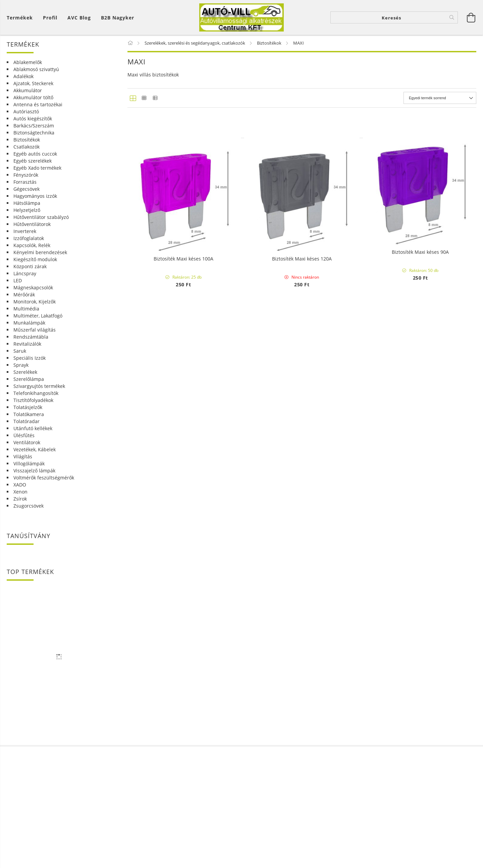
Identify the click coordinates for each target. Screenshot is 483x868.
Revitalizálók (27, 349)
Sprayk (21, 370)
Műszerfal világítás (35, 335)
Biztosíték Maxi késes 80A (302, 594)
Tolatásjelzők (28, 413)
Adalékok (23, 82)
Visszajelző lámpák (34, 476)
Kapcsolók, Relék (32, 251)
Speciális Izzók (30, 363)
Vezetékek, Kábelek (35, 455)
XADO (20, 490)
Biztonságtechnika (34, 138)
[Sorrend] (440, 103)
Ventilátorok (27, 448)
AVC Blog (79, 20)
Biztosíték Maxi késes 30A (420, 244)
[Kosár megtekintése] (21, 20)
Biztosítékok (27, 145)
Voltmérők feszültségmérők (44, 483)
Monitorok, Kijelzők (35, 307)
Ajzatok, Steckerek (33, 89)
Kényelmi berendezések (40, 258)
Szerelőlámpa (29, 384)
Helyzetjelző (27, 215)
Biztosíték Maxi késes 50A (302, 419)
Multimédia (26, 314)
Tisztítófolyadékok (33, 406)
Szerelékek (25, 377)
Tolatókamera (29, 420)
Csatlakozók (26, 152)
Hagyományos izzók (35, 201)
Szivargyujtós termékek (39, 391)
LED (18, 286)
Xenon (20, 497)
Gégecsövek (26, 194)
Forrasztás (25, 187)
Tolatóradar (26, 427)
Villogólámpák (29, 469)
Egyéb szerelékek (33, 166)
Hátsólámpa (27, 208)
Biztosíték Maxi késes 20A (302, 244)
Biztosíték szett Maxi (183, 244)
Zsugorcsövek (29, 511)
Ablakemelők (28, 68)
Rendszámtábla (31, 342)
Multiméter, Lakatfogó (38, 321)
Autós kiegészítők (33, 124)
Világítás (23, 462)
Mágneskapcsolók (33, 293)
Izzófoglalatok (29, 244)
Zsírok (20, 504)
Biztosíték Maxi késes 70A (183, 594)
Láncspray (25, 279)
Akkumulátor (28, 96)
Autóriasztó (26, 117)
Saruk (20, 356)
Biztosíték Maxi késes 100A (183, 768)
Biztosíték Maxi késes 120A (302, 768)
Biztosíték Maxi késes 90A (420, 594)
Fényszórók (26, 180)
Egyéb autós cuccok (35, 159)
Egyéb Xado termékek (37, 173)
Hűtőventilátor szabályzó (41, 222)
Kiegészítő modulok (35, 265)
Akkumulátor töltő (33, 103)
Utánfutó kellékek (33, 434)
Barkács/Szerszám (34, 131)
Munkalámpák (29, 328)
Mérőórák (24, 300)
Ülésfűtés (24, 441)
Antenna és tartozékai (38, 110)
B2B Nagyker (118, 20)
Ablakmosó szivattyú (36, 75)
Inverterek (25, 237)
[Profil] (50, 20)
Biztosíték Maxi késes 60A (420, 419)
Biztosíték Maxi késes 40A (183, 419)
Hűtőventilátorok (32, 229)
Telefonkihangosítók (36, 398)
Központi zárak (30, 272)
